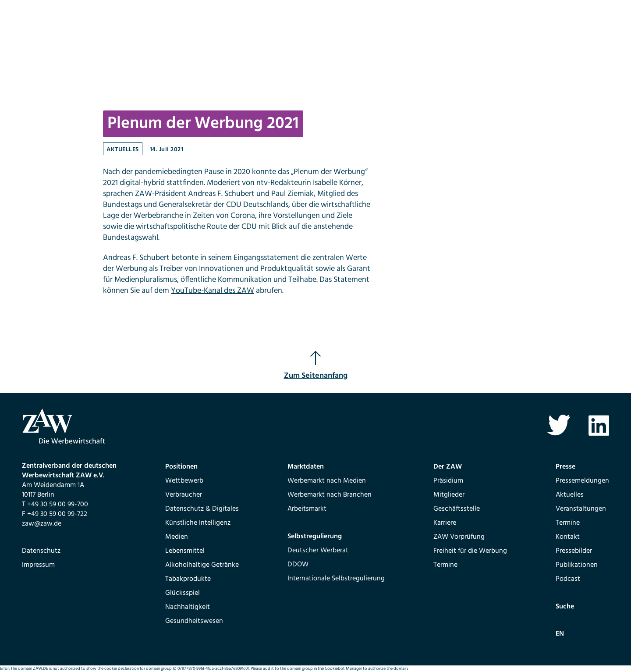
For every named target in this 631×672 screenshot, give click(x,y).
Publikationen (577, 565)
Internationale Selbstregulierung (336, 579)
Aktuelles (123, 150)
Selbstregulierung (315, 537)
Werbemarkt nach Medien (327, 481)
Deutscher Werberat (318, 551)
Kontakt (568, 537)
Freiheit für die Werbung (470, 551)
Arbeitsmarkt (307, 509)
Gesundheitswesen (194, 621)
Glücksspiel (183, 593)
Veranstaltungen (581, 509)
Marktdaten (306, 467)
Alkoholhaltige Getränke (202, 565)
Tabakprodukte (188, 579)
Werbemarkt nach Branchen (330, 495)
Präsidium (448, 481)
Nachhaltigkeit (188, 607)
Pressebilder (574, 551)
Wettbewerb (184, 481)
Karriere (445, 523)
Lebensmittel (185, 551)
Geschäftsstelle (457, 509)
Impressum (38, 565)
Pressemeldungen (582, 481)
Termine (445, 565)
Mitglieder (449, 495)
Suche (565, 607)
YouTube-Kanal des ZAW (213, 291)
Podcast (568, 579)
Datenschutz (41, 551)
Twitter (558, 425)
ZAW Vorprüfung (459, 537)
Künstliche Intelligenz (198, 523)
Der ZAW (448, 467)
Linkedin (599, 425)
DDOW (298, 565)
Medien (177, 537)
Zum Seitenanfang (316, 366)
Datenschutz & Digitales (202, 509)
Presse (565, 467)
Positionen (181, 467)
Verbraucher (184, 495)
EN (560, 634)
